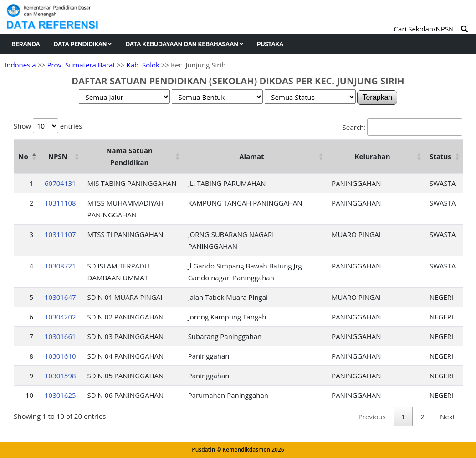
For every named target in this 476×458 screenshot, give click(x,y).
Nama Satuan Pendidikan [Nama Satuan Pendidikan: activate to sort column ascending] (129, 156)
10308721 (60, 266)
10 (29, 395)
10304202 (60, 317)
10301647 (60, 297)
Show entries (48, 126)
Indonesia (20, 65)
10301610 (60, 356)
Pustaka (270, 44)
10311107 (60, 234)
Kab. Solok (143, 65)
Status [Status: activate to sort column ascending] (440, 156)
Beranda (26, 44)
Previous (372, 417)
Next (448, 417)
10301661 (60, 336)
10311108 (60, 203)
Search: (402, 127)
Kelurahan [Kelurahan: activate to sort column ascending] (373, 156)
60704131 (60, 183)
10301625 (60, 395)
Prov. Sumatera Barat (81, 65)
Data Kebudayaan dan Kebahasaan (184, 44)
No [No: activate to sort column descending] (23, 156)
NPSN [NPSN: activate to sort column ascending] (58, 156)
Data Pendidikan (83, 44)
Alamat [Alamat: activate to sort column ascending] (251, 156)
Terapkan (377, 97)
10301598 (60, 376)
